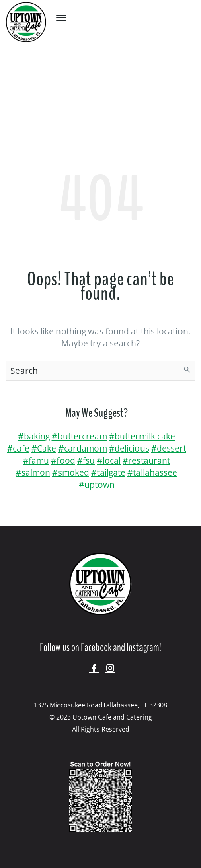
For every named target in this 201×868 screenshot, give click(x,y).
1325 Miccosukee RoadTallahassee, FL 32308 (100, 705)
